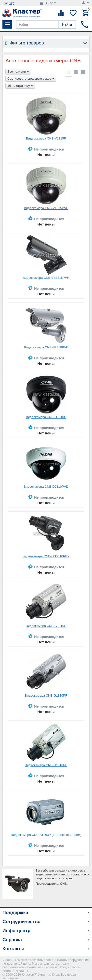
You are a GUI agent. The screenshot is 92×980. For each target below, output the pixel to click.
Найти (67, 24)
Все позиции (18, 72)
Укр (12, 3)
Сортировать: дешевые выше (31, 79)
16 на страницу (20, 86)
